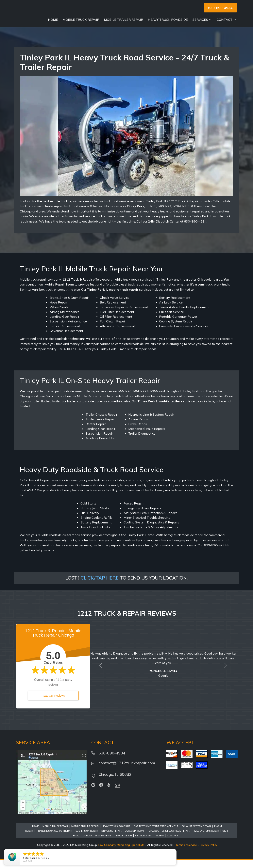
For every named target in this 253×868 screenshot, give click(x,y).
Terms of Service (186, 853)
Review (159, 844)
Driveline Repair (111, 839)
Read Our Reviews (53, 704)
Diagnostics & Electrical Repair (169, 839)
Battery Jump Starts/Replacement (156, 834)
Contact (227, 28)
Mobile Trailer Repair (148, 20)
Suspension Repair (87, 839)
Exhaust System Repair (196, 834)
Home (77, 20)
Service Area (143, 844)
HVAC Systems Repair (206, 839)
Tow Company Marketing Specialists (121, 853)
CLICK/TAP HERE (100, 586)
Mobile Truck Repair (105, 20)
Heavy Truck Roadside (192, 20)
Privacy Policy (209, 853)
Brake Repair (124, 844)
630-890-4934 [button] (220, 8)
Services (227, 20)
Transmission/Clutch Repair (54, 839)
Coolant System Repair (98, 844)
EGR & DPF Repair (135, 839)
